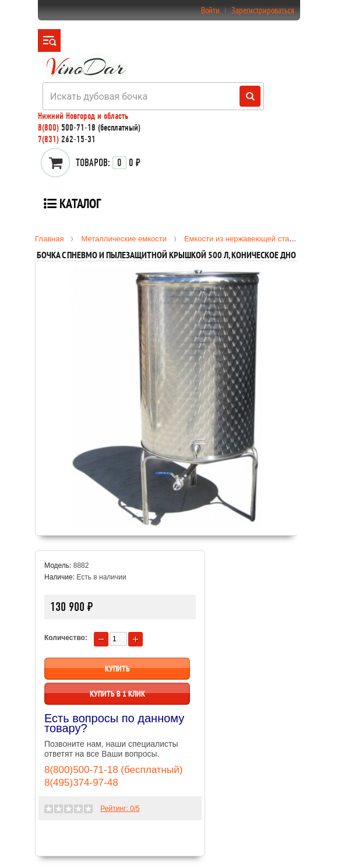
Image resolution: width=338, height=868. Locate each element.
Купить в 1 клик (117, 694)
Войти (210, 10)
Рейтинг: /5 (120, 809)
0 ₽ (108, 163)
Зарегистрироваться (263, 10)
